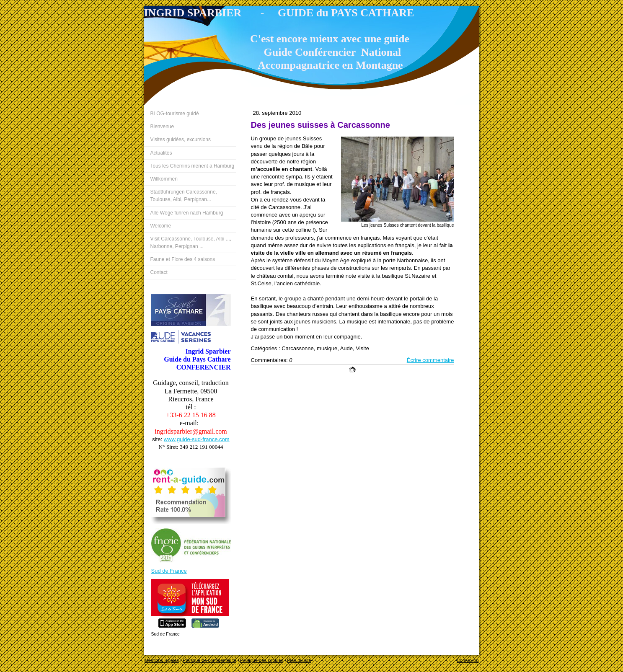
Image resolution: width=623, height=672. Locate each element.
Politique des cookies (262, 660)
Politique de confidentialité (209, 660)
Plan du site (299, 660)
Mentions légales (162, 660)
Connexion (468, 660)
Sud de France (169, 571)
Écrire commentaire (430, 360)
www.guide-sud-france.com (197, 439)
